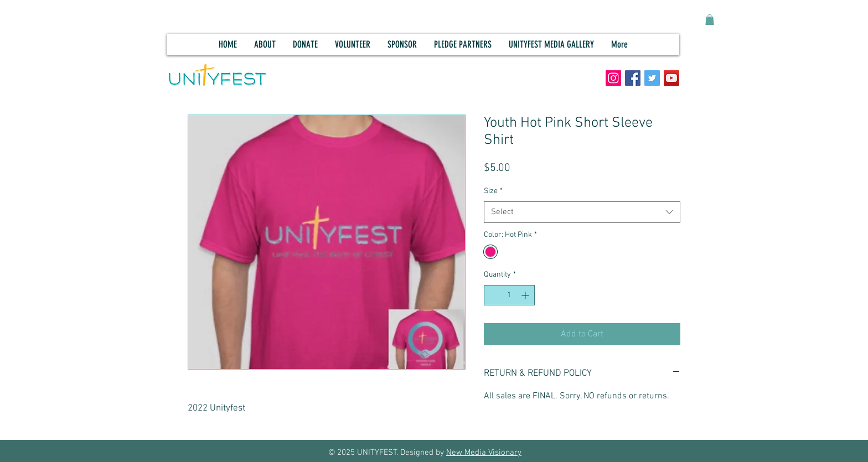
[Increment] (526, 295)
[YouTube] (671, 78)
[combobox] (582, 212)
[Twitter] (652, 78)
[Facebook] (633, 78)
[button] (710, 20)
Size (493, 191)
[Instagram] (613, 78)
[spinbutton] (509, 295)
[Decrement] (492, 295)
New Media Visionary (484, 453)
